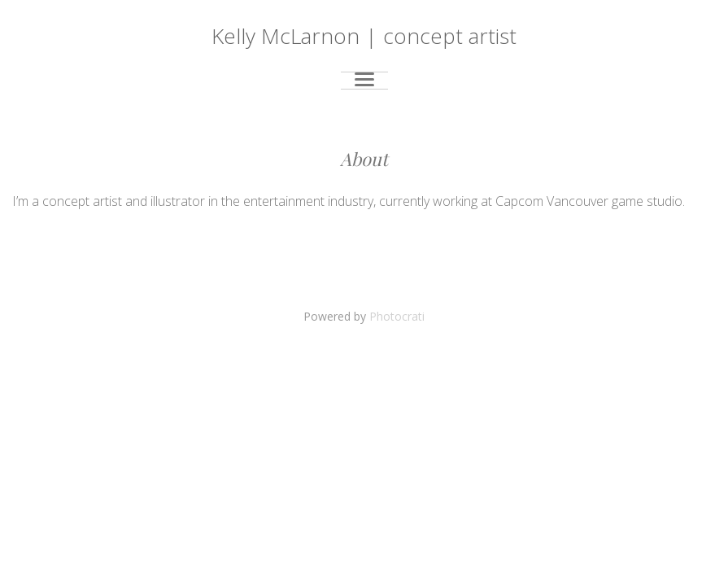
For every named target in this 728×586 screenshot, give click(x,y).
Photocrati (397, 316)
